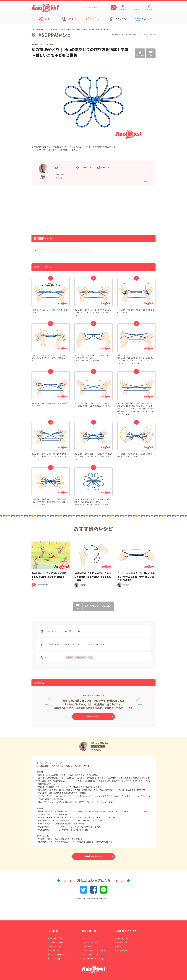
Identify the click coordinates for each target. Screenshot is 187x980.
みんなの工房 (55, 959)
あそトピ (87, 938)
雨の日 (68, 644)
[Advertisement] (69, 210)
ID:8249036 (51, 310)
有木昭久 (96, 750)
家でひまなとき (80, 644)
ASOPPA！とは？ (123, 938)
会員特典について (123, 942)
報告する (147, 182)
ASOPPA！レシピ (44, 29)
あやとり (59, 178)
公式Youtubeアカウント (92, 959)
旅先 (102, 644)
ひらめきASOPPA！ (57, 942)
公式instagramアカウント (93, 950)
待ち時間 (81, 658)
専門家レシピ (55, 950)
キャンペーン (88, 946)
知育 (70, 658)
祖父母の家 (93, 644)
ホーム (34, 29)
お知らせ (120, 946)
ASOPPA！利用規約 (138, 34)
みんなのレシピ (56, 946)
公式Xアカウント (90, 955)
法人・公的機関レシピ (58, 955)
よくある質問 (122, 950)
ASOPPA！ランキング (91, 942)
